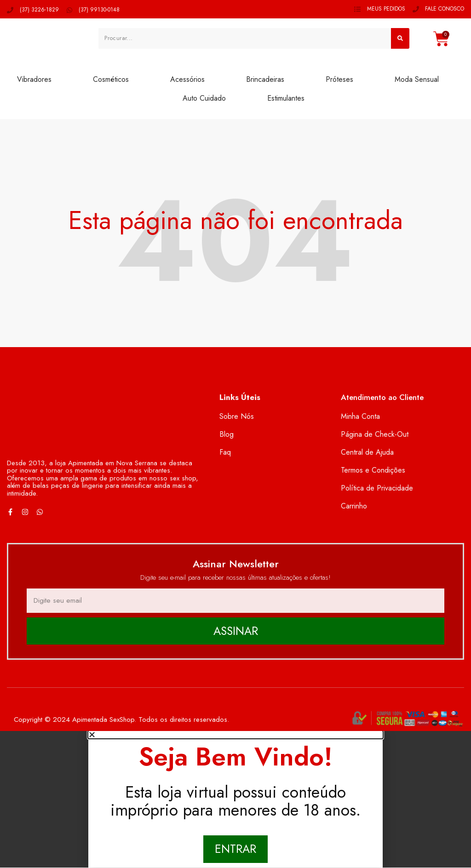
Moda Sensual (417, 79)
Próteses (339, 79)
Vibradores (34, 79)
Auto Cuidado (204, 98)
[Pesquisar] (400, 38)
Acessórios (187, 79)
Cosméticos (111, 79)
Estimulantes (286, 98)
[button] (235, 735)
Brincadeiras (265, 79)
